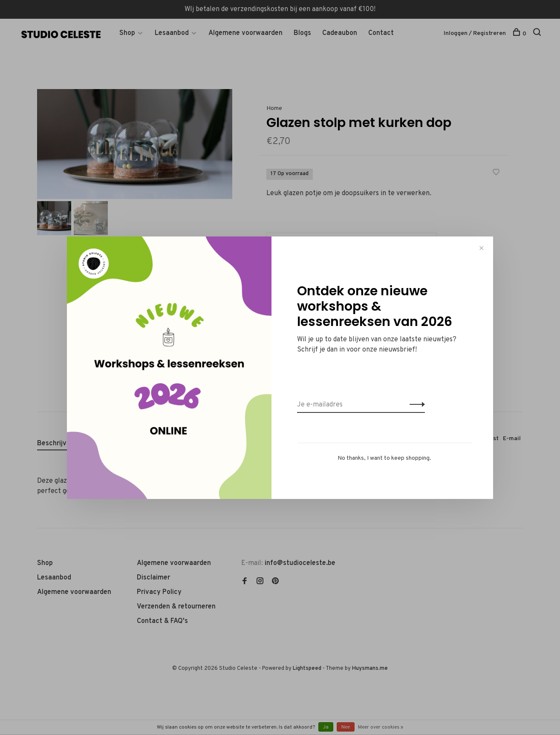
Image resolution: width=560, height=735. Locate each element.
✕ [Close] (481, 248)
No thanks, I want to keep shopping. (384, 458)
